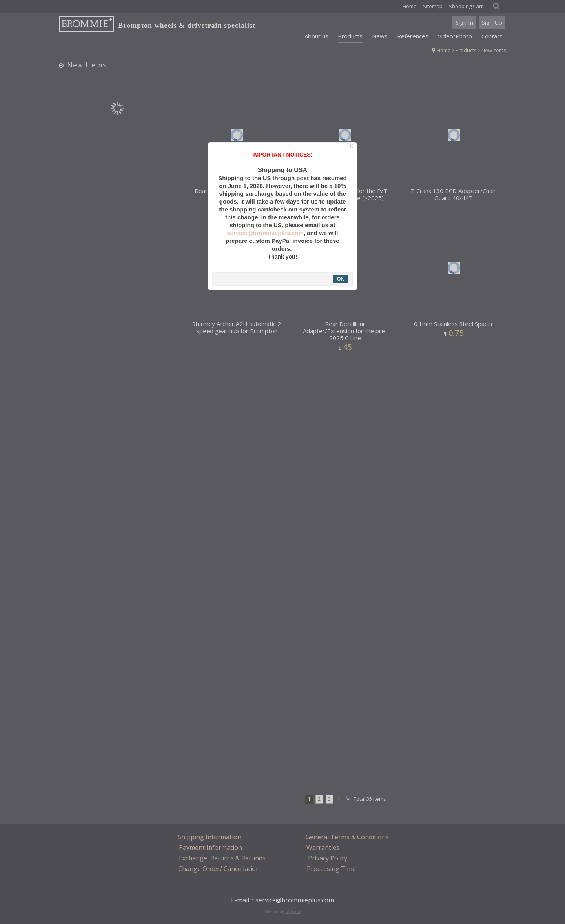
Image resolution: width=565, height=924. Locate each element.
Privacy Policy (328, 858)
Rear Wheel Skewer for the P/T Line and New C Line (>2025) (345, 198)
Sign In (464, 22)
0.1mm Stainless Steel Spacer (454, 327)
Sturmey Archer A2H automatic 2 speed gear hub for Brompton (237, 331)
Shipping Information (210, 837)
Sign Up (492, 22)
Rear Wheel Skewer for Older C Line (237, 198)
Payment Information (211, 847)
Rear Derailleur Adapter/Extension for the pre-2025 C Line (345, 335)
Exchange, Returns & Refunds (222, 858)
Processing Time (331, 869)
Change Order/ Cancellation (219, 869)
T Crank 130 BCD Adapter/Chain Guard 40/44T (454, 198)
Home (444, 50)
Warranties (323, 847)
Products (466, 50)
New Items (494, 50)
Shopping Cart (466, 6)
